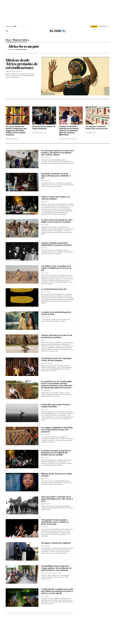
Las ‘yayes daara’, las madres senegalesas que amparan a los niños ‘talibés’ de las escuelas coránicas (16, 131)
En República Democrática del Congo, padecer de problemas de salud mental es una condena (56, 568)
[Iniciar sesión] (104, 27)
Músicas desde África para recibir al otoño (57, 475)
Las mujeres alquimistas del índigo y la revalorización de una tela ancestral (57, 430)
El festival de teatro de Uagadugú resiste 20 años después (56, 360)
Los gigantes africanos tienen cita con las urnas (97, 128)
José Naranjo (89, 133)
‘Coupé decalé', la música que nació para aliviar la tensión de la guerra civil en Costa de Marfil (57, 591)
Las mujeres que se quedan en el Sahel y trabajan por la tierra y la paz (56, 268)
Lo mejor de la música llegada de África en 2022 (56, 313)
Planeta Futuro (21, 40)
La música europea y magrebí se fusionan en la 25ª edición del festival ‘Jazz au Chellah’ (56, 453)
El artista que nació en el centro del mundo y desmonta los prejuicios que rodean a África (57, 153)
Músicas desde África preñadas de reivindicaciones (22, 64)
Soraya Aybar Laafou (38, 133)
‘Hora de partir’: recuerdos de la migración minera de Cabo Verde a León (57, 499)
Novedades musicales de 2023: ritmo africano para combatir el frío (56, 176)
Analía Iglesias (63, 139)
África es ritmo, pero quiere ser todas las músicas (56, 198)
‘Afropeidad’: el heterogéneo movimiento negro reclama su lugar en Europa (55, 522)
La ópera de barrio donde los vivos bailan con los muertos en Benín (57, 221)
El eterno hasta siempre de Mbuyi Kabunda (44, 128)
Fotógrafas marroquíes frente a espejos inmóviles (56, 406)
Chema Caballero (10, 72)
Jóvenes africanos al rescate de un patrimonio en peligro (57, 336)
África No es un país (24, 47)
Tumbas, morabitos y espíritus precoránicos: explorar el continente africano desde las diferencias (69, 131)
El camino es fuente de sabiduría (56, 543)
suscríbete (94, 26)
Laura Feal (44, 340)
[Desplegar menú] (7, 31)
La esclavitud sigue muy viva (54, 289)
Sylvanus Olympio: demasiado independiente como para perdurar (57, 244)
